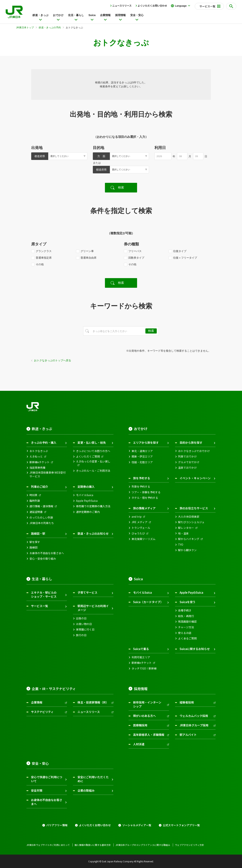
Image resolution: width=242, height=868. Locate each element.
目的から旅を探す (191, 443)
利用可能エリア (141, 657)
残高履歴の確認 (187, 622)
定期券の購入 (86, 487)
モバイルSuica (85, 495)
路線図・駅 (38, 533)
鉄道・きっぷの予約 (50, 28)
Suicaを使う (188, 602)
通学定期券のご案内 (88, 512)
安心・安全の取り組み (43, 559)
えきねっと (36, 456)
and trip (137, 517)
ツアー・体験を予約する (146, 492)
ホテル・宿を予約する (145, 498)
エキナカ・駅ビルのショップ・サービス (44, 594)
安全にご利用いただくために (93, 779)
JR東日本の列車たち (42, 523)
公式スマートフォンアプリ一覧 (181, 825)
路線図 (33, 547)
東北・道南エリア (142, 451)
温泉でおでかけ (187, 468)
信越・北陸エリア (142, 462)
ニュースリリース (122, 6)
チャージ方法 (186, 627)
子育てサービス (87, 592)
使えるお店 (185, 633)
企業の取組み (86, 790)
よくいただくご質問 (88, 456)
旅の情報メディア (144, 508)
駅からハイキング (189, 539)
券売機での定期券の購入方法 (93, 506)
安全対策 (37, 790)
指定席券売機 (37, 468)
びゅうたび (138, 533)
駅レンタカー (186, 528)
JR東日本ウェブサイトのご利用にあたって (48, 845)
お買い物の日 (84, 624)
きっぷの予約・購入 (44, 443)
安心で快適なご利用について (47, 779)
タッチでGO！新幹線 (144, 668)
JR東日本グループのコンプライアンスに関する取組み (143, 845)
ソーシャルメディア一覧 (137, 825)
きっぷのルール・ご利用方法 (93, 471)
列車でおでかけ (187, 456)
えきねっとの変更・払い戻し (93, 461)
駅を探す (35, 542)
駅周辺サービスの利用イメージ (93, 608)
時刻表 (33, 495)
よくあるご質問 (187, 638)
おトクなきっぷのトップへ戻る (53, 360)
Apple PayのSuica (87, 501)
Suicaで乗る (141, 649)
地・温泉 (183, 533)
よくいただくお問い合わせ (152, 6)
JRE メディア (140, 522)
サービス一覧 (40, 606)
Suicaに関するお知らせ (195, 649)
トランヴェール (141, 528)
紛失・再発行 (186, 616)
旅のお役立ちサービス (194, 508)
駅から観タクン (187, 550)
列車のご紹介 (40, 487)
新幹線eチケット (40, 462)
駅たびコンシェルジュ (191, 522)
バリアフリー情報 (57, 825)
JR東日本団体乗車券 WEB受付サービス (48, 474)
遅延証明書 (36, 512)
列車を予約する (141, 487)
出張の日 (81, 618)
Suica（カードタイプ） (148, 602)
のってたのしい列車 (41, 518)
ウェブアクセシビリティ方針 (189, 845)
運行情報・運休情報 (41, 506)
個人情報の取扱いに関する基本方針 (93, 845)
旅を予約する (142, 478)
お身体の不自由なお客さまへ (47, 553)
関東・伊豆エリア (142, 456)
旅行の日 (81, 635)
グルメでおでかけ (189, 462)
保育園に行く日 (85, 629)
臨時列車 (35, 501)
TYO (181, 545)
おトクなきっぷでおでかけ (194, 451)
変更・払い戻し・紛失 (92, 443)
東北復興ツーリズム (143, 539)
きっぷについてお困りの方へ (93, 451)
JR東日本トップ (25, 28)
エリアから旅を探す (146, 443)
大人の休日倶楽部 (189, 517)
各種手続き (185, 610)
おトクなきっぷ (39, 451)
